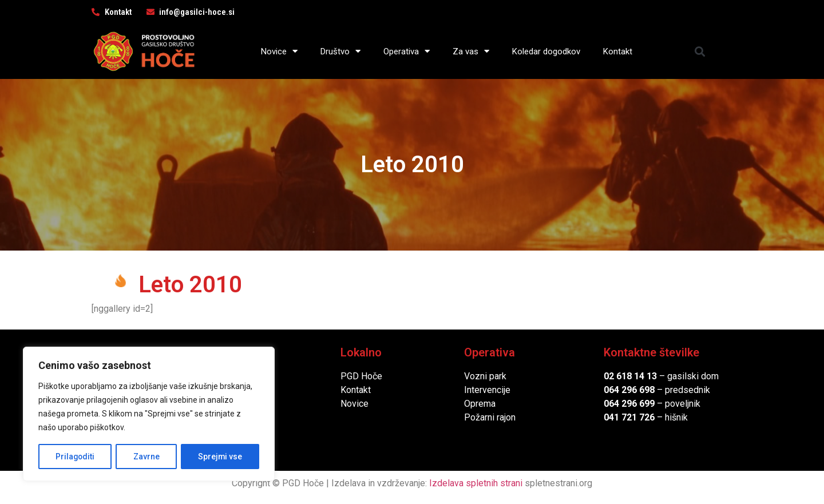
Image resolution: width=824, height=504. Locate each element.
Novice (279, 51)
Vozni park (485, 376)
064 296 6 (624, 390)
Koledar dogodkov (546, 51)
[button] (700, 51)
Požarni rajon (490, 417)
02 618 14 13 (630, 376)
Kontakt (618, 51)
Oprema (480, 404)
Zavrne (146, 457)
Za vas (471, 51)
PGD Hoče (361, 376)
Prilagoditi (75, 457)
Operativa (407, 51)
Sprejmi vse (220, 457)
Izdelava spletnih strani (476, 483)
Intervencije (487, 390)
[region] (149, 414)
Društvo (340, 51)
